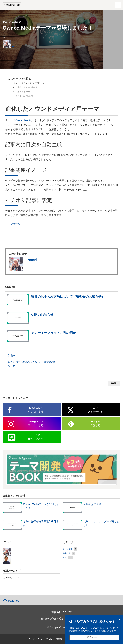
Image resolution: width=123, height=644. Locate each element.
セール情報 (68, 549)
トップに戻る (12, 224)
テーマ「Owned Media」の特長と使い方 (49, 639)
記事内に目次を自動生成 (26, 87)
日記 (6, 38)
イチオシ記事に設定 (24, 96)
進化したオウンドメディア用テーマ (29, 83)
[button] (118, 5)
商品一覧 (67, 553)
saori (15, 46)
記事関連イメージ (23, 92)
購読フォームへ (94, 637)
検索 (114, 383)
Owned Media (23, 120)
